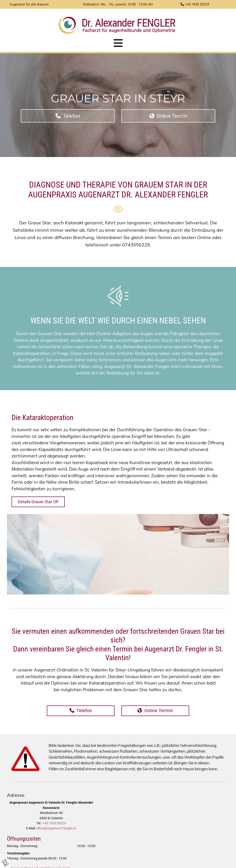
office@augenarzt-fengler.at (56, 828)
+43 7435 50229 (54, 823)
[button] (118, 43)
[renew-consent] (5, 863)
